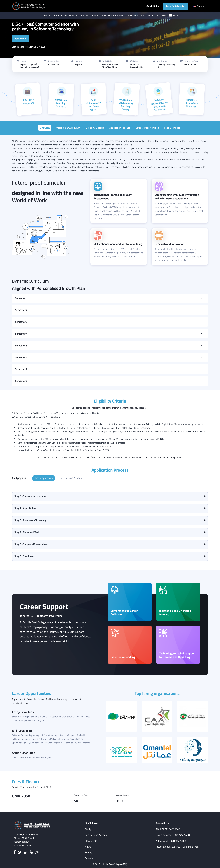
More (175, 15)
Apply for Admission (175, 6)
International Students (66, 15)
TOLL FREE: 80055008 (168, 829)
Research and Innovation (113, 15)
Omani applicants (44, 478)
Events (88, 852)
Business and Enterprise (141, 15)
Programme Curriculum (68, 128)
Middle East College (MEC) (114, 864)
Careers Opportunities (147, 128)
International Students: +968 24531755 (177, 847)
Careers (89, 858)
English (198, 6)
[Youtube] (31, 852)
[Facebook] (15, 852)
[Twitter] (20, 852)
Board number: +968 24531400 (173, 835)
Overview (45, 128)
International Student (71, 478)
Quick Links (153, 6)
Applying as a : (20, 478)
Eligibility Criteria (95, 128)
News (88, 847)
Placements (91, 841)
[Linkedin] (26, 852)
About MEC (162, 15)
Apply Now (20, 39)
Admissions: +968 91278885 (171, 841)
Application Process (120, 128)
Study (47, 15)
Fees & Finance (172, 128)
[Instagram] (37, 852)
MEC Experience (90, 15)
